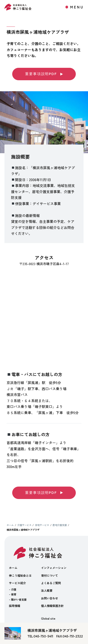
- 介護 (13, 589)
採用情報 (15, 606)
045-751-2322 (73, 636)
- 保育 (13, 594)
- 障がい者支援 (18, 599)
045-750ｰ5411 (43, 636)
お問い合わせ (50, 598)
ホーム (13, 568)
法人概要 (47, 591)
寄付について (50, 575)
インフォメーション (54, 568)
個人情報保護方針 (52, 606)
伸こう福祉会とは (20, 575)
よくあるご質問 (51, 583)
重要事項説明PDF (44, 74)
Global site (48, 618)
